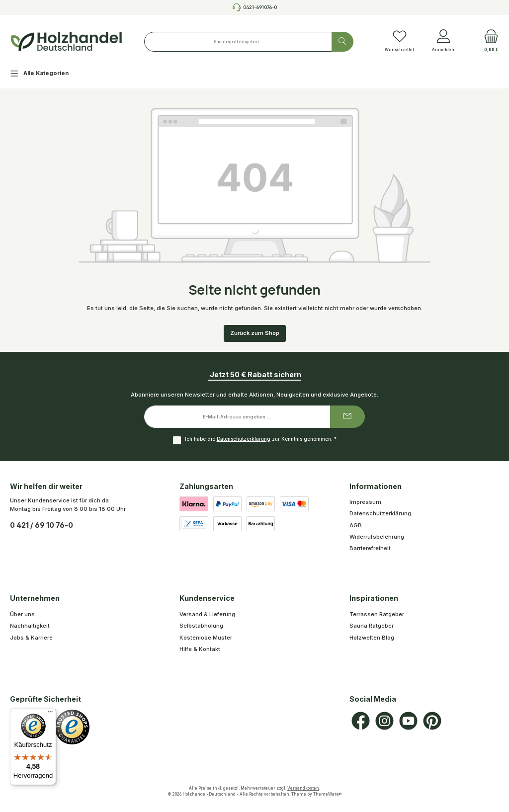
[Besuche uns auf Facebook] (361, 721)
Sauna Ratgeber (372, 626)
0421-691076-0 (260, 7)
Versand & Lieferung (207, 614)
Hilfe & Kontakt (200, 649)
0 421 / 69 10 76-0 (42, 525)
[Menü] (50, 714)
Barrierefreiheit (370, 548)
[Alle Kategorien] (47, 75)
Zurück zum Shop (255, 333)
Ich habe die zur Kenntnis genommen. (261, 439)
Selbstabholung (201, 626)
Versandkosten (303, 788)
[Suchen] (342, 42)
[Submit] (347, 417)
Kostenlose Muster (206, 638)
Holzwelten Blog (372, 638)
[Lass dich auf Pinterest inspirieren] (432, 721)
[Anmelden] (443, 42)
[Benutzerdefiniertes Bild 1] (72, 727)
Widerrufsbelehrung (377, 537)
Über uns (22, 614)
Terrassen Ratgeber (377, 614)
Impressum (365, 502)
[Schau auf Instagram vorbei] (384, 721)
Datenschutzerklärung (244, 439)
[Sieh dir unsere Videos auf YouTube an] (408, 721)
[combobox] (238, 42)
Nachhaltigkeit (30, 626)
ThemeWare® (327, 794)
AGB (356, 525)
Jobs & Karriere (31, 638)
